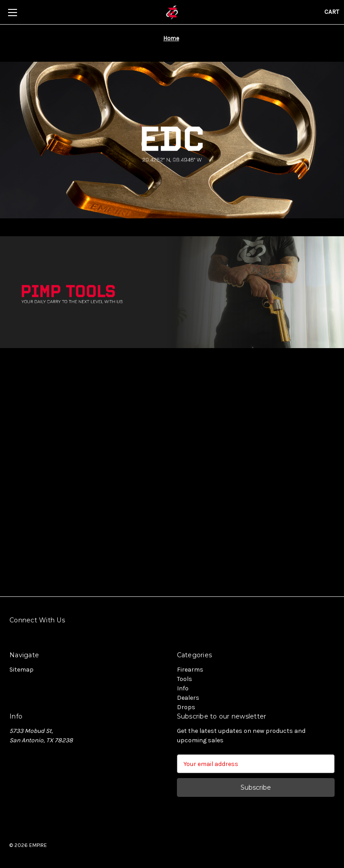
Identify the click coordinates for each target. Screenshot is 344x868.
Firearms (190, 670)
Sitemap (21, 670)
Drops (186, 707)
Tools (185, 679)
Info (183, 688)
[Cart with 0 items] (332, 12)
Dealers (188, 698)
